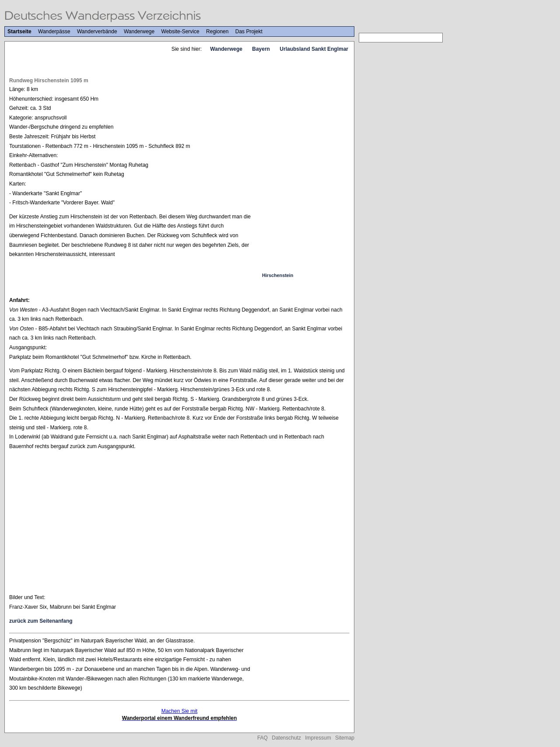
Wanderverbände (97, 32)
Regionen (217, 32)
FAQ (262, 738)
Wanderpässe (54, 32)
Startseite (19, 32)
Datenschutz (286, 738)
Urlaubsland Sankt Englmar (314, 49)
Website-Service (180, 32)
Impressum (318, 738)
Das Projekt (249, 32)
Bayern (261, 49)
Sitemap (345, 738)
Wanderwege (139, 32)
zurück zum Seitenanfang (41, 621)
